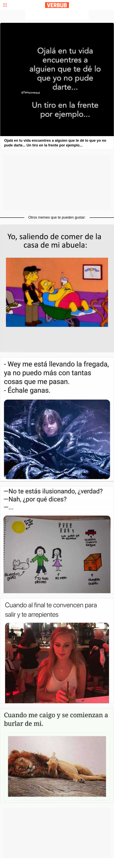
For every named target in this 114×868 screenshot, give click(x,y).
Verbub (57, 5)
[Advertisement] (57, 15)
